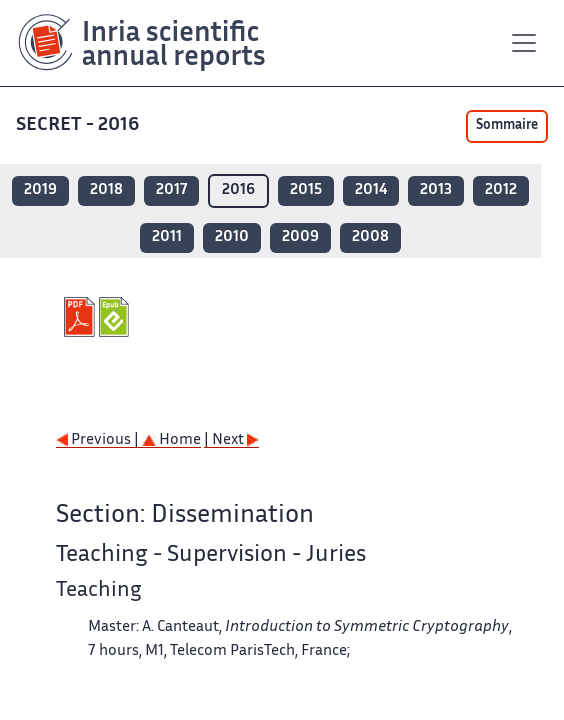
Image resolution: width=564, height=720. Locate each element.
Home (171, 440)
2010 (232, 237)
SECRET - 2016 (79, 125)
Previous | (99, 440)
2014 (371, 190)
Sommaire (507, 126)
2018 (106, 190)
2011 (167, 237)
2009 (300, 237)
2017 (171, 190)
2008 (370, 237)
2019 (40, 190)
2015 (306, 190)
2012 (501, 190)
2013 (436, 190)
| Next (231, 440)
